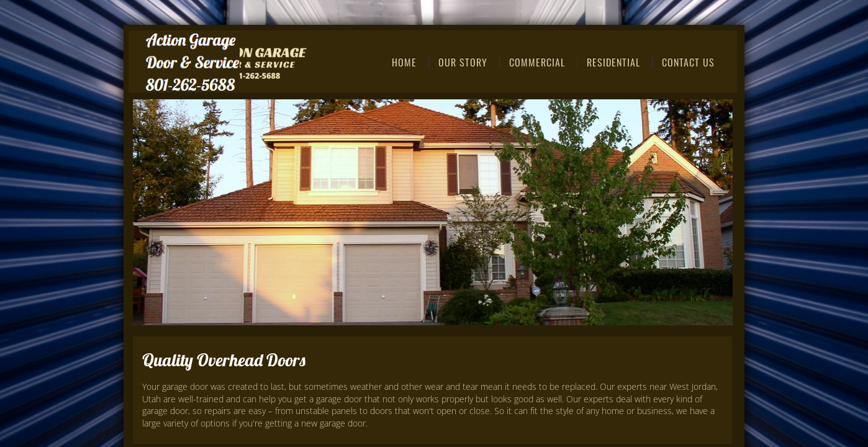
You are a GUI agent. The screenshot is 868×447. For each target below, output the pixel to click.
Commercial (537, 62)
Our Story (463, 62)
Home (404, 62)
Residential (613, 62)
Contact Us (688, 62)
